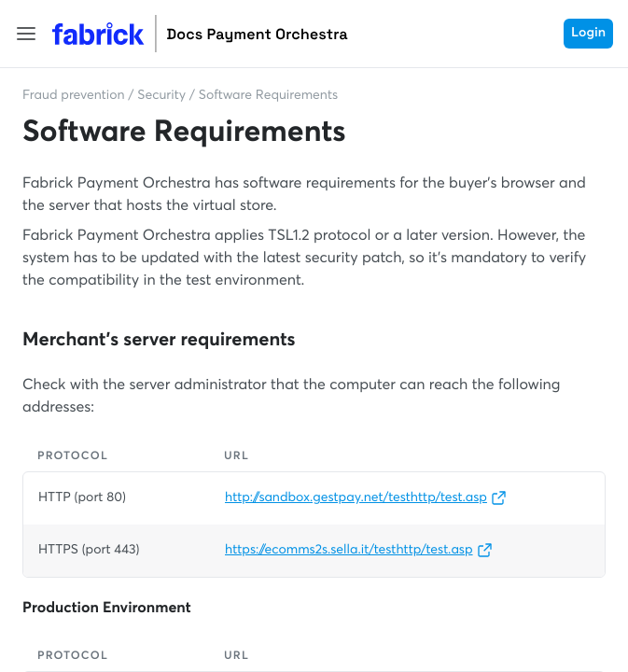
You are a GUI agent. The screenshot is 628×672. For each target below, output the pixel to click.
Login (588, 34)
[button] (26, 34)
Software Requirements (268, 96)
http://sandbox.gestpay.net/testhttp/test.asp (365, 498)
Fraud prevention (74, 96)
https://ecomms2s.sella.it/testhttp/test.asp (358, 551)
